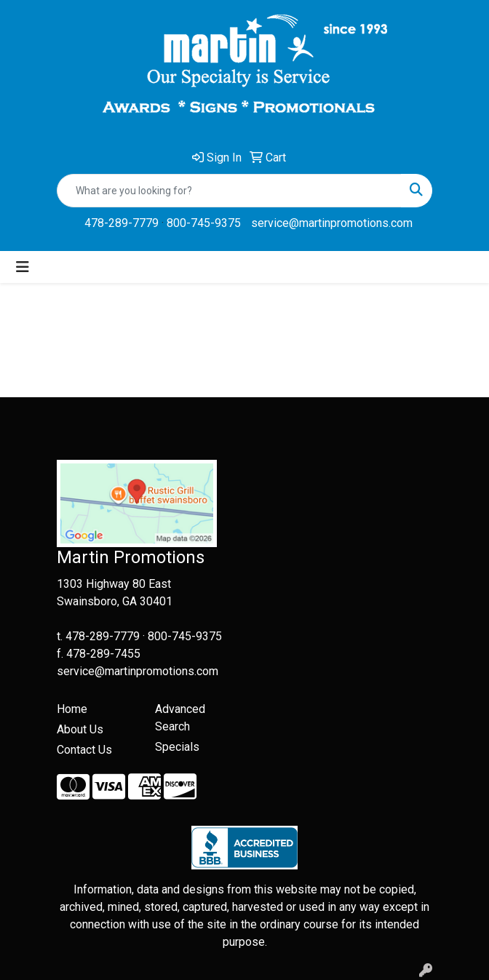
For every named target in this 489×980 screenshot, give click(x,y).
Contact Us (84, 750)
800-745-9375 (204, 223)
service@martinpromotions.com (332, 223)
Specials (177, 747)
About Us (80, 729)
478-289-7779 (122, 223)
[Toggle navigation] (23, 267)
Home (72, 709)
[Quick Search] (229, 191)
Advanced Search (180, 718)
